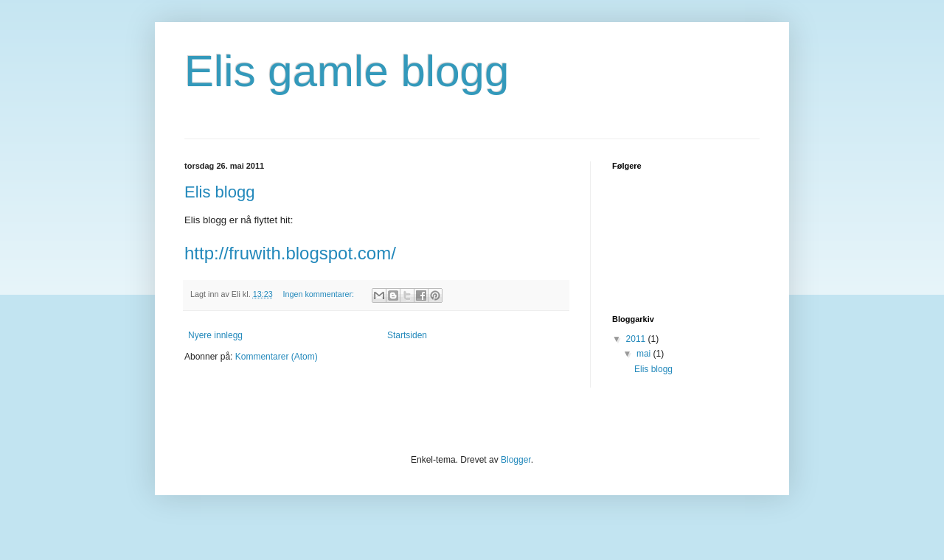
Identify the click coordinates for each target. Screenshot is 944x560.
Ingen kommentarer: (319, 294)
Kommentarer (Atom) (277, 357)
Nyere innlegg (215, 335)
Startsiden (407, 335)
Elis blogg (219, 192)
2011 (637, 339)
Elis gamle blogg (347, 71)
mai (645, 354)
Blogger (516, 460)
